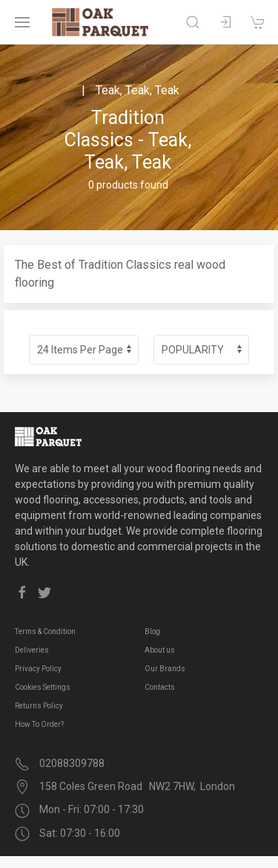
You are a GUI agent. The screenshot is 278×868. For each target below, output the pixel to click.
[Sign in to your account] (225, 22)
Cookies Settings (43, 687)
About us (160, 650)
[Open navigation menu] (22, 22)
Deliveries (32, 650)
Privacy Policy (38, 669)
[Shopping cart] (258, 22)
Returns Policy (39, 706)
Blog (152, 632)
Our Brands (165, 669)
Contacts (160, 687)
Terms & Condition (45, 632)
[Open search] (193, 22)
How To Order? (39, 724)
